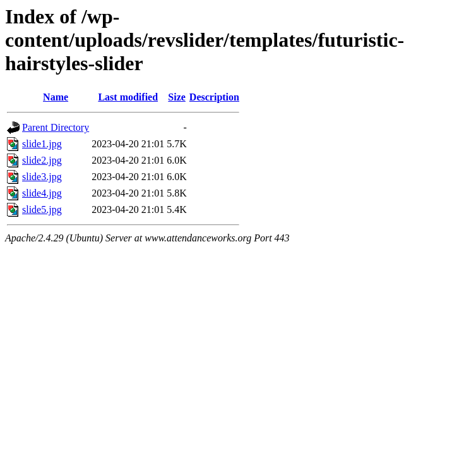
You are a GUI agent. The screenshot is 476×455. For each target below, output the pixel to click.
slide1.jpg (42, 144)
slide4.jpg (42, 193)
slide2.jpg (42, 160)
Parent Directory (56, 127)
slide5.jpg (42, 209)
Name (56, 97)
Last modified (128, 97)
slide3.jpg (42, 177)
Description (214, 97)
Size (177, 97)
